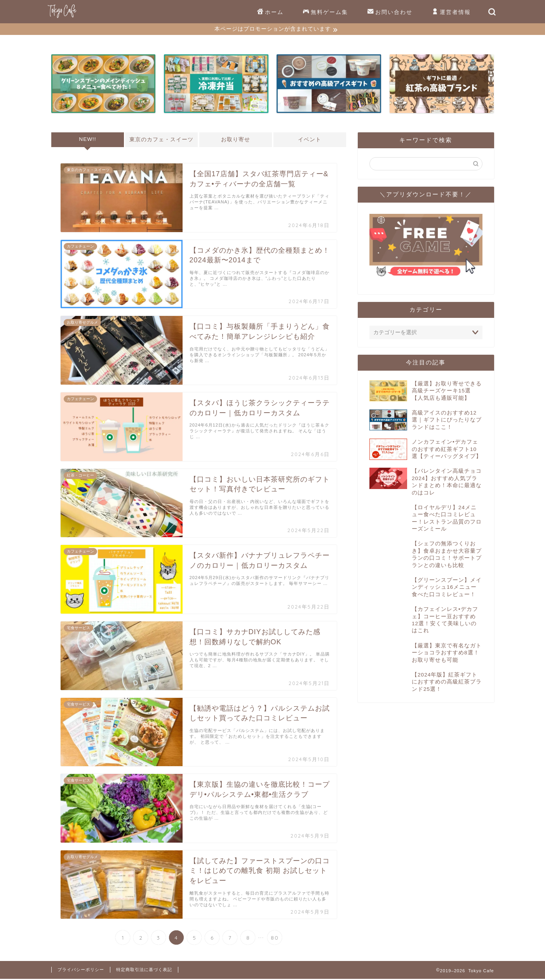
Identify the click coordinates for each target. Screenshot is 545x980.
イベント (310, 141)
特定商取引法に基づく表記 (144, 971)
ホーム (270, 12)
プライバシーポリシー (81, 971)
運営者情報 (451, 12)
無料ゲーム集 (326, 12)
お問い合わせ (390, 12)
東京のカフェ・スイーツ (161, 141)
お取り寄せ (236, 141)
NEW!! (87, 140)
